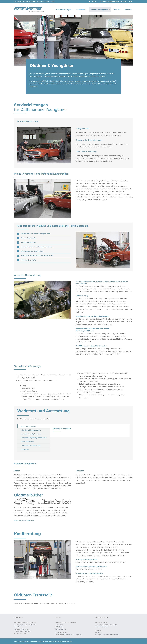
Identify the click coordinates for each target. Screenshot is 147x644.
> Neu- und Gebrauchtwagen (23, 631)
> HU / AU (17, 627)
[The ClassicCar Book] (43, 499)
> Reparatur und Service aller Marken (25, 622)
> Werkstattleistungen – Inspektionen (25, 625)
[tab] (34, 426)
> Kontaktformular (60, 632)
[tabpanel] (90, 430)
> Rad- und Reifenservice (21, 633)
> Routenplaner (59, 635)
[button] (44, 234)
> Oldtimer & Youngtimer (21, 629)
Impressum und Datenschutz (64, 641)
